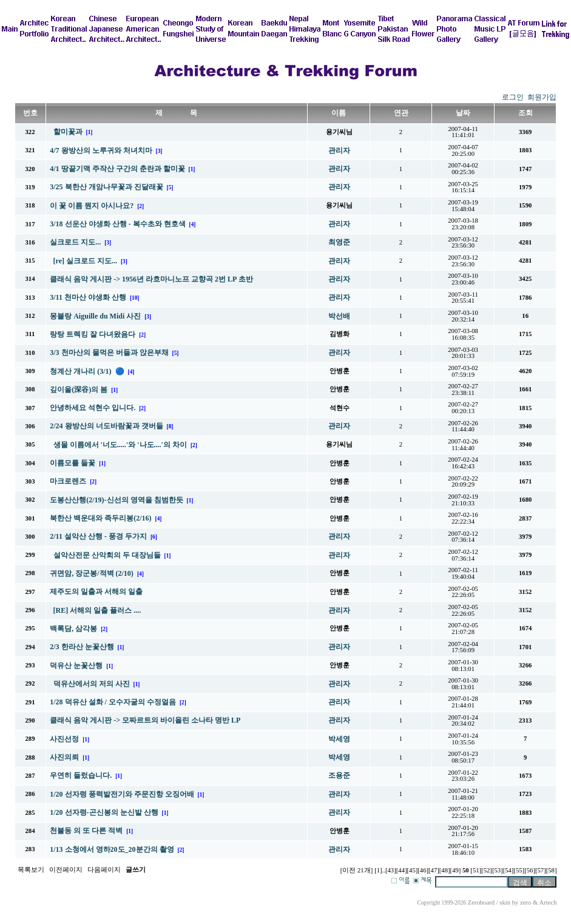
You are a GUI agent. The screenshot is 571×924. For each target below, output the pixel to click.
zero (525, 902)
